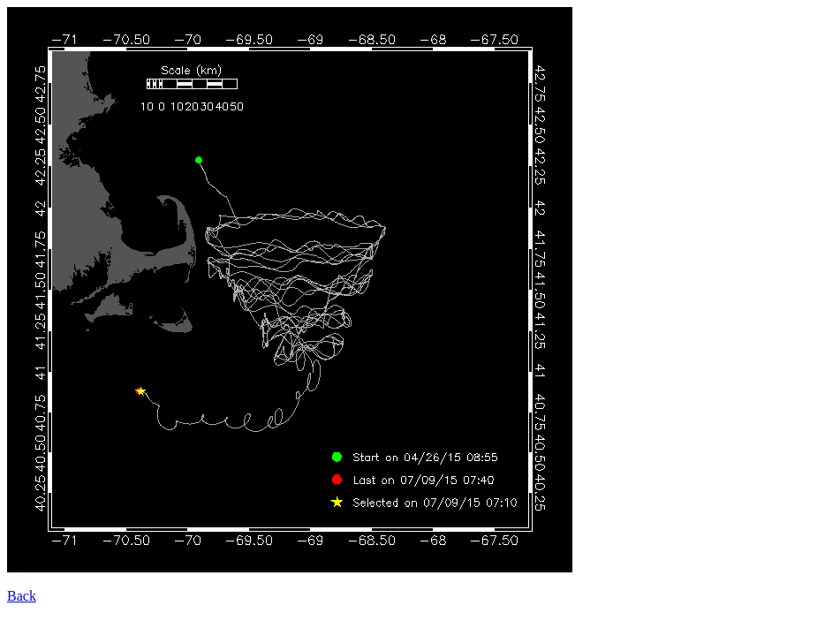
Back (22, 596)
